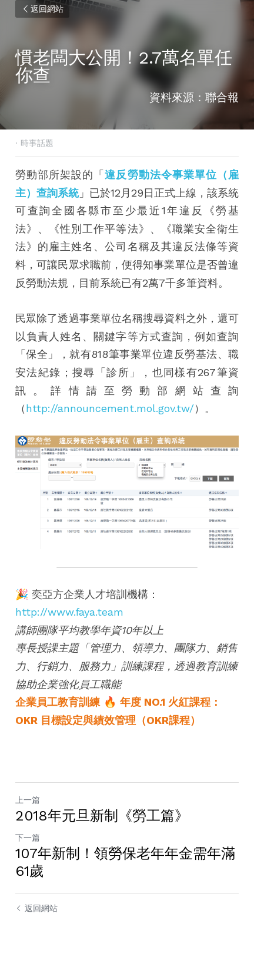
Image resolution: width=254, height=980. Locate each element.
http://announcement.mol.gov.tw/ (110, 408)
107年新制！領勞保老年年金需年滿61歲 (125, 862)
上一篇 (28, 800)
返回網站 (42, 9)
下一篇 (28, 838)
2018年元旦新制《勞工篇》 (102, 816)
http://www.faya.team (69, 612)
